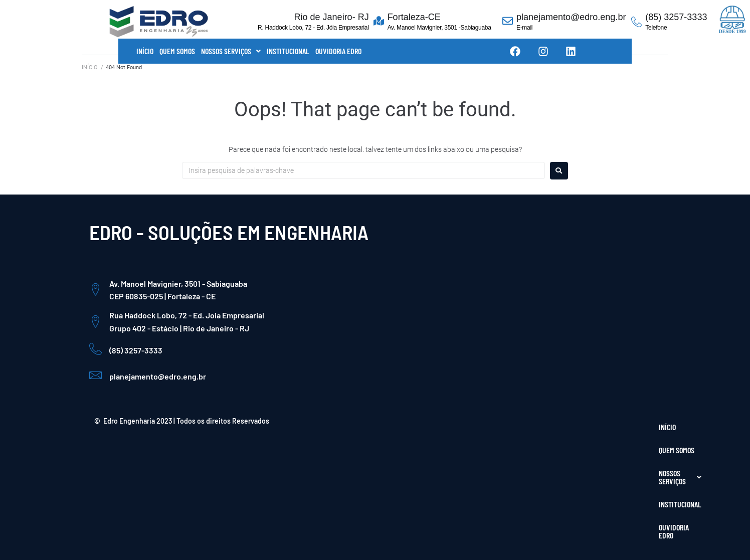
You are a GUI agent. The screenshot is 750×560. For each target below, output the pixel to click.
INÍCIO (145, 51)
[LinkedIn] (641, 464)
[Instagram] (619, 464)
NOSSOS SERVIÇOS (231, 51)
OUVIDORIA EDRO (338, 51)
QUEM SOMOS (177, 51)
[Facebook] (598, 464)
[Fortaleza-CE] (379, 22)
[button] (231, 51)
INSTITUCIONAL (288, 51)
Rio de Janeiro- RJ (332, 17)
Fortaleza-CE (414, 17)
